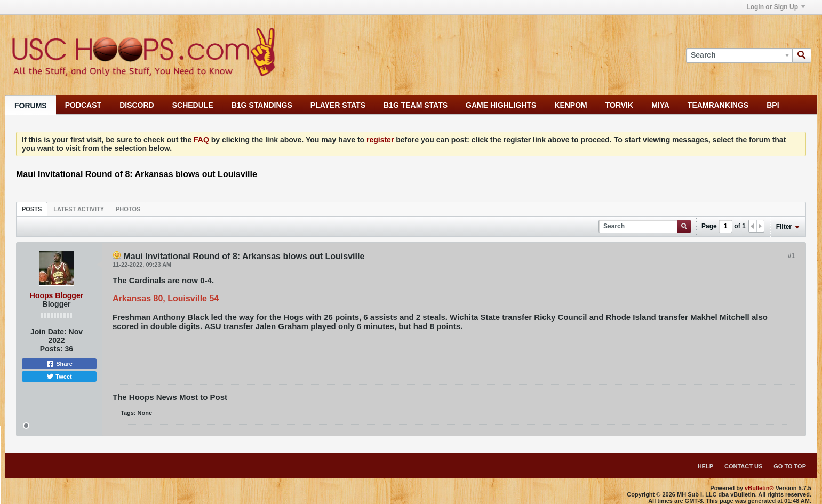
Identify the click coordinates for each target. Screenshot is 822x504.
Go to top (790, 466)
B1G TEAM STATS (416, 105)
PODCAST (83, 105)
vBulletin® (759, 488)
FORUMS (31, 106)
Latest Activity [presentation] (79, 209)
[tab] (32, 209)
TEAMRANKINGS (718, 105)
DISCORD (137, 105)
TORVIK (619, 105)
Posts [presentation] (32, 209)
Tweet (59, 377)
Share (59, 364)
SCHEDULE (193, 105)
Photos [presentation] (128, 209)
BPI (773, 105)
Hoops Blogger (57, 295)
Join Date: (49, 332)
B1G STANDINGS (262, 105)
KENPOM (570, 105)
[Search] (739, 55)
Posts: (51, 349)
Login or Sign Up (776, 7)
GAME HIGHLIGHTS (501, 105)
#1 (791, 256)
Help (705, 466)
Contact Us (743, 466)
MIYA (660, 105)
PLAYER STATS (338, 105)
